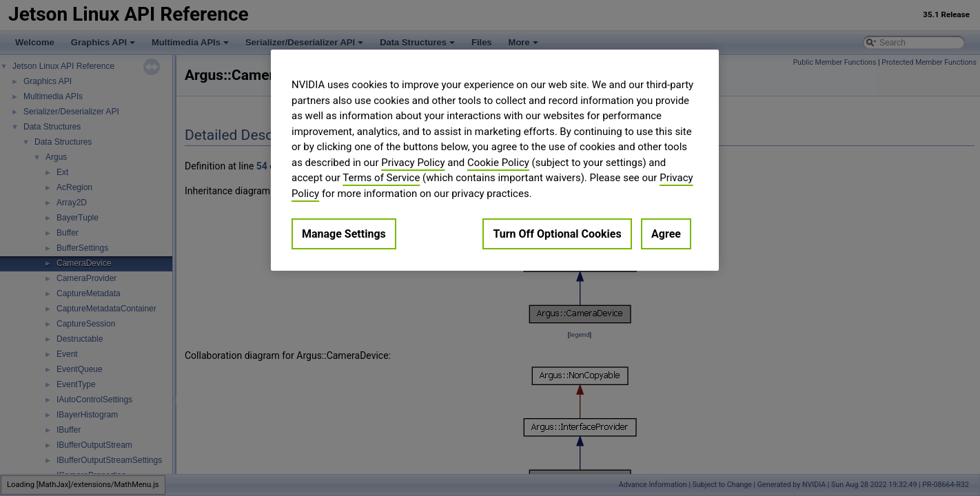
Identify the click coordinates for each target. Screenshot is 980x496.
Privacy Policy (413, 163)
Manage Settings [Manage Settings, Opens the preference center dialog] (344, 234)
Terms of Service (381, 178)
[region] (495, 160)
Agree (666, 234)
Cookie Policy (498, 163)
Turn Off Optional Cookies (557, 234)
